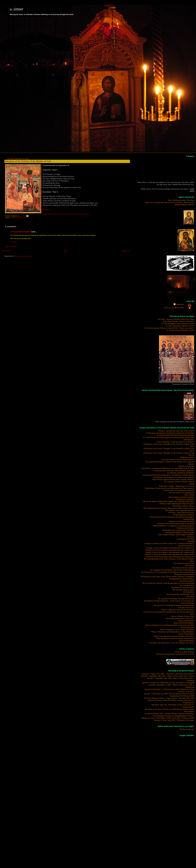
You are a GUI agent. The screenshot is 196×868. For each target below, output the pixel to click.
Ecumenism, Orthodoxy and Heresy (181, 473)
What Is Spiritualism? (186, 621)
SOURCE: (46, 209)
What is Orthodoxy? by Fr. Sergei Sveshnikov (177, 629)
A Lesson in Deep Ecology (184, 652)
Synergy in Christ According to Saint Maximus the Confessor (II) (170, 550)
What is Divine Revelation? (184, 623)
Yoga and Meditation (186, 641)
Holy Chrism (189, 495)
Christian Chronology (186, 466)
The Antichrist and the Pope (184, 563)
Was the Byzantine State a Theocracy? (180, 618)
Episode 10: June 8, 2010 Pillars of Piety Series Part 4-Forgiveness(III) (168, 718)
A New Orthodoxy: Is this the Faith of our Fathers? (175, 442)
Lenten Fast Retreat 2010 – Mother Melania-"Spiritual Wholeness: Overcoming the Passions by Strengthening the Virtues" (169, 715)
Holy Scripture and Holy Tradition (181, 497)
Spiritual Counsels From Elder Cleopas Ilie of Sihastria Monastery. (169, 543)
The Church (190, 565)
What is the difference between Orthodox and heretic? (174, 636)
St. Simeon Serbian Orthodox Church (180, 330)
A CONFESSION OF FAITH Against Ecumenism (176, 435)
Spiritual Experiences (186, 546)
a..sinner (17, 9)
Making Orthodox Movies (184, 205)
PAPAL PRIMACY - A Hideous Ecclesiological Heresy (174, 526)
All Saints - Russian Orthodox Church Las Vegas (176, 319)
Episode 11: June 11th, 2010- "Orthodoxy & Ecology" (174, 720)
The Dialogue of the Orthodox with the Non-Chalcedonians (172, 570)
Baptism (191, 464)
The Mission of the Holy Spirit (183, 588)
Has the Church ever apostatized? (182, 493)
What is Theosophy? (186, 634)
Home (66, 251)
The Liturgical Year (187, 585)
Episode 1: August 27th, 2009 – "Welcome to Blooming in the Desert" (168, 674)
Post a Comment (11, 247)
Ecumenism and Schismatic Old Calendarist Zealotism (174, 470)
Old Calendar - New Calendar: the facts (179, 510)
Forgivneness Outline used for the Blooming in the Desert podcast (170, 488)
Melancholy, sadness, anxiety (183, 506)
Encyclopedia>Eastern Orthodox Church (179, 482)
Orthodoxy (13, 218)
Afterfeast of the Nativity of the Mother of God (28, 161)
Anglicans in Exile (187, 457)
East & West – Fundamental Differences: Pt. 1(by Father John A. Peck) (168, 468)
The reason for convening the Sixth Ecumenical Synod (174, 605)
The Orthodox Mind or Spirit (183, 590)
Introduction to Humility (185, 499)
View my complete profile (174, 308)
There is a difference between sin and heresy (178, 610)
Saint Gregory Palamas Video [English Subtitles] (176, 535)
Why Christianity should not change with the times (175, 638)
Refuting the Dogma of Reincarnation (180, 532)
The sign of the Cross (186, 607)
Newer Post (6, 251)
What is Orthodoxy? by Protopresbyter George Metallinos (173, 632)
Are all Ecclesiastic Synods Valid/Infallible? (178, 459)
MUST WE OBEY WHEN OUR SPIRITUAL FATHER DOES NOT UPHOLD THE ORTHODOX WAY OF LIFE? (169, 503)
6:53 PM (14, 242)
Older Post (126, 251)
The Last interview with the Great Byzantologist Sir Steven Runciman (168, 583)
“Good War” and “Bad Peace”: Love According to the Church (171, 643)
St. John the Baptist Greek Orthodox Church (178, 324)
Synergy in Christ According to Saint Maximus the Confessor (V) (170, 557)
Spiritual (191, 541)
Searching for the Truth (186, 539)
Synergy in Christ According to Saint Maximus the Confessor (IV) (169, 554)
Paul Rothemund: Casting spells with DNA (178, 530)
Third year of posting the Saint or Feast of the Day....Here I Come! (169, 202)
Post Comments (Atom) (24, 256)
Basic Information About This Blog (181, 200)
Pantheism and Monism (185, 528)
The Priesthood (189, 592)
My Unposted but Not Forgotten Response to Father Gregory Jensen (169, 508)
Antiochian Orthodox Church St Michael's (178, 321)
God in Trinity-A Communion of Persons (179, 490)
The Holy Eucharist (187, 581)
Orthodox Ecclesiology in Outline (182, 521)
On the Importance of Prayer (183, 515)
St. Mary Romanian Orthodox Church (180, 326)
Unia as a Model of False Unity (183, 616)
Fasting (191, 484)
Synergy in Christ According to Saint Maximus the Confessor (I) (170, 548)
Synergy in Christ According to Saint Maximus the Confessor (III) (170, 552)
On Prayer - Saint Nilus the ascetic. (181, 512)
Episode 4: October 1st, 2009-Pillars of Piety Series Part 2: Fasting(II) (168, 683)
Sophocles (180, 304)
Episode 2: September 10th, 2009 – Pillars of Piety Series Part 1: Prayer (168, 676)
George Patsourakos (21, 232)
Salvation (191, 537)
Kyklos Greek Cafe (187, 729)
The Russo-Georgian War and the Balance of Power (175, 654)
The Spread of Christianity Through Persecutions (176, 599)
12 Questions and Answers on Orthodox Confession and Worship (170, 433)
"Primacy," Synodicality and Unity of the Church (176, 431)
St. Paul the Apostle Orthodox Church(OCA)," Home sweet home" (169, 328)
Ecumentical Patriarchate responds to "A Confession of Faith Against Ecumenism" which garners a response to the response (168, 476)
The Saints (190, 596)
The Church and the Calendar (183, 568)
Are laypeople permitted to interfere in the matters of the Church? (170, 462)
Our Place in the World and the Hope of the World (175, 523)
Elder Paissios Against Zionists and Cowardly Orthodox (173, 479)
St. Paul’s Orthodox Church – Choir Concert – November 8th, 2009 (169, 698)
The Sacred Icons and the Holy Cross (180, 594)
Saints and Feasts (22, 218)
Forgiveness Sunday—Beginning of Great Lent (177, 486)
